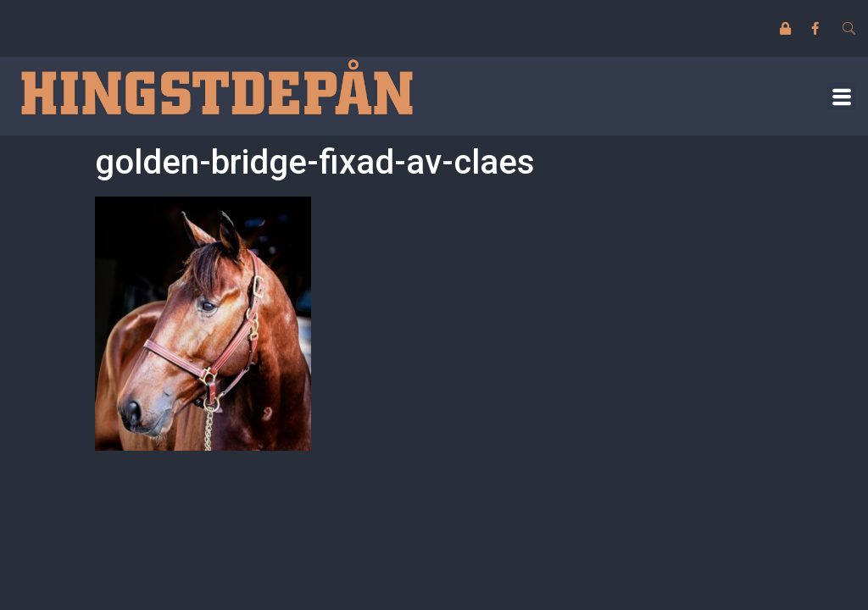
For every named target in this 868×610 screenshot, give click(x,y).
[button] (841, 96)
